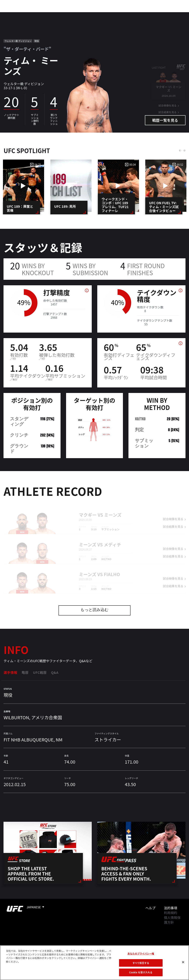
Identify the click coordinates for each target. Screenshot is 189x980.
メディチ (112, 540)
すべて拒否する (141, 963)
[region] (94, 963)
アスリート (55, 14)
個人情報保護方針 (172, 920)
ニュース (75, 14)
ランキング (33, 14)
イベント (13, 14)
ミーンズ (113, 510)
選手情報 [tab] (10, 672)
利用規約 (171, 913)
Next (184, 150)
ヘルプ (150, 908)
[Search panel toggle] (177, 14)
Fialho (112, 569)
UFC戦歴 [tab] (40, 672)
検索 (167, 14)
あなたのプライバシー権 (141, 954)
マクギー (88, 510)
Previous (180, 150)
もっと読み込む (94, 610)
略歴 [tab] (25, 672)
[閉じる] (183, 962)
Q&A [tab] (55, 672)
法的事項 (171, 908)
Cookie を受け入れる (141, 972)
